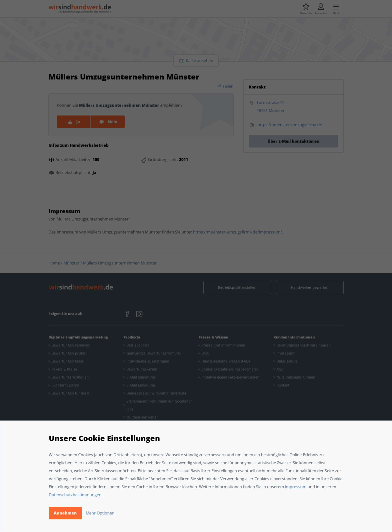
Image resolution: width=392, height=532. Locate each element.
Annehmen (65, 513)
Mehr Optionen (100, 513)
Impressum (296, 487)
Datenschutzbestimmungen (75, 495)
